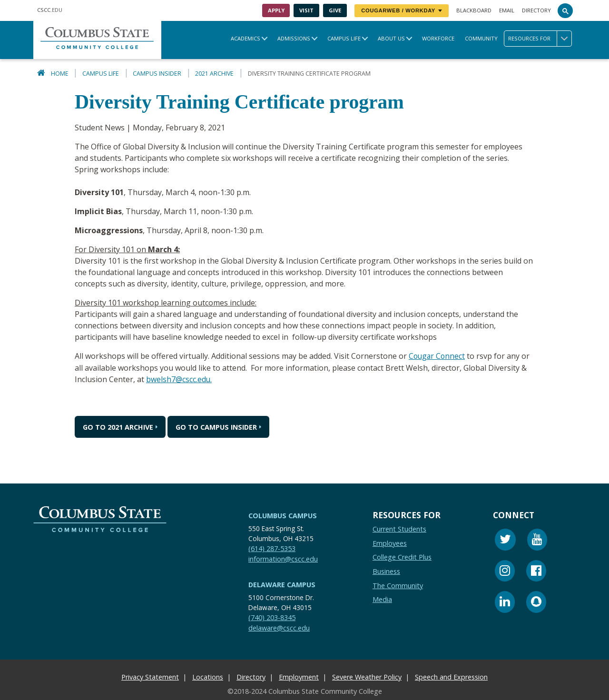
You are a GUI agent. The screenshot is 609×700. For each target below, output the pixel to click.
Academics (246, 38)
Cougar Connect (438, 356)
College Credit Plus (402, 557)
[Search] (565, 10)
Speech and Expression (451, 676)
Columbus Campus (283, 515)
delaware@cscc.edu (279, 627)
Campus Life (344, 38)
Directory (536, 10)
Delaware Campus (282, 584)
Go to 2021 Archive (118, 426)
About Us (391, 38)
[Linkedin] (505, 603)
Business (386, 571)
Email (507, 10)
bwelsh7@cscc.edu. (179, 379)
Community (481, 38)
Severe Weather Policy (367, 676)
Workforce (438, 38)
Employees (390, 543)
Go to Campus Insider (216, 426)
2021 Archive (214, 74)
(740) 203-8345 (272, 617)
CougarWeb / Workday (402, 10)
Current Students (399, 528)
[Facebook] (536, 572)
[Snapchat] (536, 603)
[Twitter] (505, 540)
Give (335, 10)
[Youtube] (537, 540)
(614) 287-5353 (272, 548)
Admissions (294, 38)
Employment (299, 676)
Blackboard (474, 10)
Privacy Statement (150, 676)
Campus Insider (157, 74)
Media (382, 599)
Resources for (540, 39)
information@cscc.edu (283, 558)
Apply (276, 10)
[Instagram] (505, 572)
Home (60, 74)
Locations (208, 676)
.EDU (50, 10)
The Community (398, 585)
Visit (306, 10)
